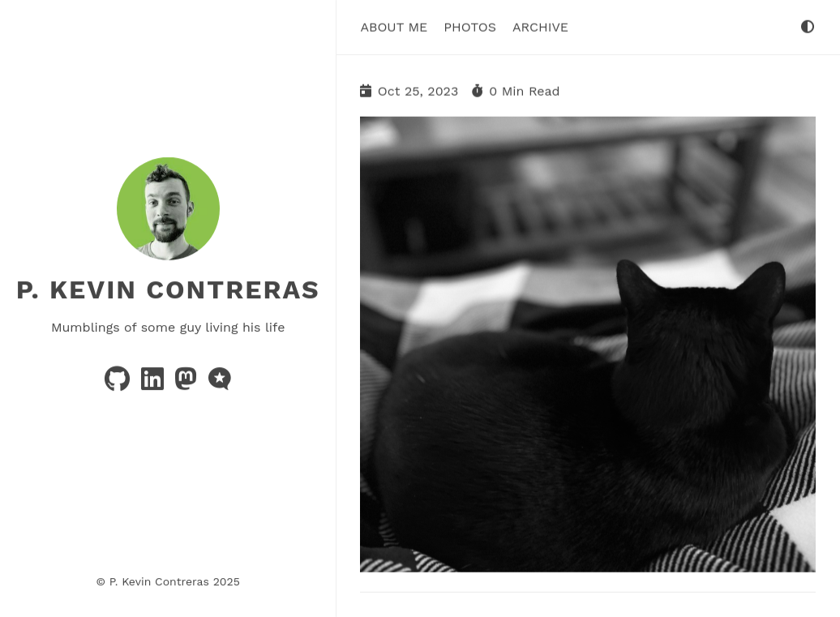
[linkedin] (154, 384)
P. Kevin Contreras (168, 289)
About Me (394, 26)
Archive (540, 26)
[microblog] (220, 384)
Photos (470, 26)
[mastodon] (188, 384)
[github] (119, 384)
